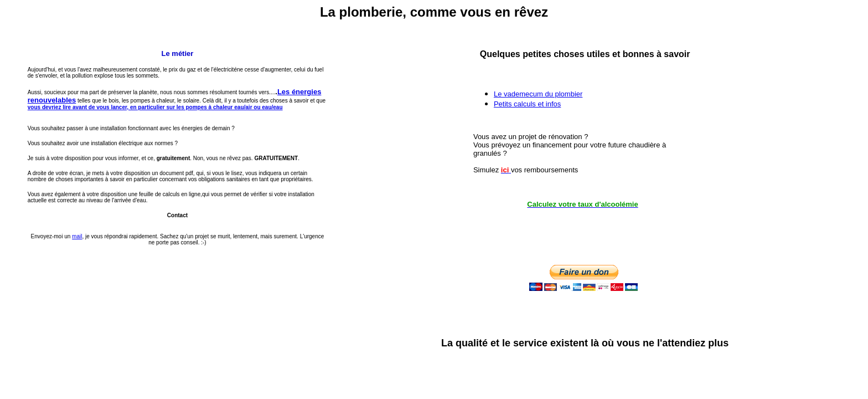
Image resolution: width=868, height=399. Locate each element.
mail (77, 236)
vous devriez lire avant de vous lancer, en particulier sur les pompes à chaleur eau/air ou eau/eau (155, 107)
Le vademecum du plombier (538, 94)
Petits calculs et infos (527, 104)
